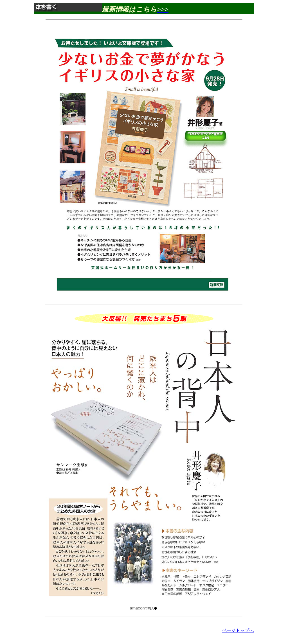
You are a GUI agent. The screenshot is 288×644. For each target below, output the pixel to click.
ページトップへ (238, 630)
